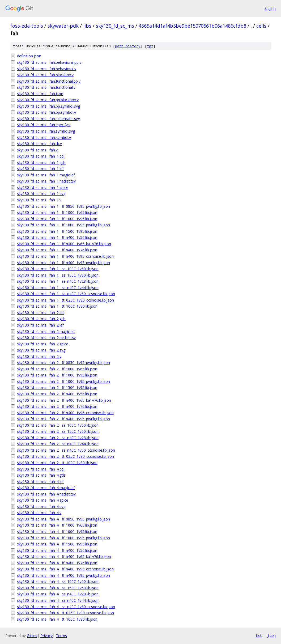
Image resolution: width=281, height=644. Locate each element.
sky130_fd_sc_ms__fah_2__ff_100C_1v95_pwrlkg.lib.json (63, 381)
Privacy (46, 636)
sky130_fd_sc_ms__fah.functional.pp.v (49, 81)
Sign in (270, 8)
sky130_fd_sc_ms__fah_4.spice (43, 500)
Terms (61, 636)
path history (128, 46)
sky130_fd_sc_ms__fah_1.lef (40, 169)
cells (261, 26)
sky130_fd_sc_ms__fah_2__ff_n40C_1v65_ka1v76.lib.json (64, 400)
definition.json (29, 56)
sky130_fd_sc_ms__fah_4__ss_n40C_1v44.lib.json (58, 600)
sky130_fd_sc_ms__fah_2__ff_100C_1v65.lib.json (57, 369)
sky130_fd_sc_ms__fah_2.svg (41, 350)
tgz (150, 46)
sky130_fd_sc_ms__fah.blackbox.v (45, 75)
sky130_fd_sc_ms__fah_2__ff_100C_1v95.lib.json (57, 375)
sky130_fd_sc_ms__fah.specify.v (44, 125)
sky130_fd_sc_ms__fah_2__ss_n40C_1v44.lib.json (58, 444)
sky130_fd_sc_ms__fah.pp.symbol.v (46, 112)
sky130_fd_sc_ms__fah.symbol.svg (46, 131)
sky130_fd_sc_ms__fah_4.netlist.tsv (46, 494)
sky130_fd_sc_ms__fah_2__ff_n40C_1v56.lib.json (57, 394)
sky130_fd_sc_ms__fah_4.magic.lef (46, 488)
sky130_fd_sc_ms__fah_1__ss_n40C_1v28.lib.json (58, 281)
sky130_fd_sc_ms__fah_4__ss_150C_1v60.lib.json (58, 588)
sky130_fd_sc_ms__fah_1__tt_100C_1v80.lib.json (57, 306)
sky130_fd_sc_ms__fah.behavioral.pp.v (49, 62)
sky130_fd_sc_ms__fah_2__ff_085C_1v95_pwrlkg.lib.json (63, 363)
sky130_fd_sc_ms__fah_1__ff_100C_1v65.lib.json (57, 212)
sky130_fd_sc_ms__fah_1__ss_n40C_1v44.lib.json (58, 288)
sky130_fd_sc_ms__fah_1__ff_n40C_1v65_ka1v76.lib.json (64, 244)
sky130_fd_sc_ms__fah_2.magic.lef (46, 331)
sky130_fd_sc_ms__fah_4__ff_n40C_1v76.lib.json (57, 563)
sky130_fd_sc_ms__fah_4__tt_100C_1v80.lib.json (57, 619)
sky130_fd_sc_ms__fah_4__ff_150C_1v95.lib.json (57, 544)
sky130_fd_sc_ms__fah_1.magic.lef (46, 175)
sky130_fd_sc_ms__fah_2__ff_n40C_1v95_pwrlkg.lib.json (63, 419)
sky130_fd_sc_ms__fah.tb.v (39, 144)
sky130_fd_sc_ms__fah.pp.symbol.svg (48, 106)
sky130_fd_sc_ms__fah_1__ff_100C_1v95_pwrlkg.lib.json (63, 225)
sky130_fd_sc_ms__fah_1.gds (41, 162)
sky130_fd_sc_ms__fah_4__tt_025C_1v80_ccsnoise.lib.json (65, 613)
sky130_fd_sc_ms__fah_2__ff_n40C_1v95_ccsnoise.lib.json (65, 413)
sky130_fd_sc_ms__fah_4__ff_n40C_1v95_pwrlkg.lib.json (63, 575)
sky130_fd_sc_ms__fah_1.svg (41, 194)
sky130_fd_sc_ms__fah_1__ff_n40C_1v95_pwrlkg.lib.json (63, 263)
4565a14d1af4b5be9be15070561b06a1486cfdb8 (192, 26)
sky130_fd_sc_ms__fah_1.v (39, 200)
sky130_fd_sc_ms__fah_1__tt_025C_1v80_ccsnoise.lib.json (65, 300)
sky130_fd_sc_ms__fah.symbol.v (44, 137)
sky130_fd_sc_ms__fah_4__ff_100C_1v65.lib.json (57, 525)
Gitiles (32, 636)
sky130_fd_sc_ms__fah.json (40, 94)
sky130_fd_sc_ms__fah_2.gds (41, 319)
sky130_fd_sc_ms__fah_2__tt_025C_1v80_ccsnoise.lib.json (65, 456)
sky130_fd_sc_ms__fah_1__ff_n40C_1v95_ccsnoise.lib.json (65, 256)
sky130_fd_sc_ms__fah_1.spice (43, 187)
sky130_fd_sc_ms (115, 26)
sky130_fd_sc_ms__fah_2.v (39, 356)
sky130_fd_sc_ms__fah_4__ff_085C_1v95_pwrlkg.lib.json (63, 519)
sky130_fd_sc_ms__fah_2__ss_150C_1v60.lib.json (58, 431)
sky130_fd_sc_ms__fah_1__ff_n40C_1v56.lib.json (57, 237)
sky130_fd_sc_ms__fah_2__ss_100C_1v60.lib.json (58, 425)
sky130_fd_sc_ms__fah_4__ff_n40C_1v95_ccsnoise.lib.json (65, 569)
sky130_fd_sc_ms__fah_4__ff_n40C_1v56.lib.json (57, 550)
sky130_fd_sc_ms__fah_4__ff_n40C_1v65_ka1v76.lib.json (64, 556)
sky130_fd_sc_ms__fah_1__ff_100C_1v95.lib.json (57, 219)
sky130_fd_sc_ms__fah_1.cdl (41, 156)
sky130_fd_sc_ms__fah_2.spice (43, 344)
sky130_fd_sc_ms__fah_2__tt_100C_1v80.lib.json (57, 463)
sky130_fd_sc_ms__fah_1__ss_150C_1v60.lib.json (58, 275)
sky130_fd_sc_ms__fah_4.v (39, 513)
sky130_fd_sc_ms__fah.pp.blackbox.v (48, 100)
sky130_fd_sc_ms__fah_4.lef (40, 482)
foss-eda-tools (27, 26)
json (271, 635)
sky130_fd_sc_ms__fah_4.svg (41, 507)
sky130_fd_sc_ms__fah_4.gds (41, 475)
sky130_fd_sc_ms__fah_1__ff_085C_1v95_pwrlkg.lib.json (63, 206)
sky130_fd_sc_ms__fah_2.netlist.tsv (46, 338)
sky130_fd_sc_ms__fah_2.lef (40, 325)
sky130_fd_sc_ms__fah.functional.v (46, 87)
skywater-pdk (63, 26)
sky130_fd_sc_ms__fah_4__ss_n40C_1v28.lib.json (58, 594)
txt (259, 635)
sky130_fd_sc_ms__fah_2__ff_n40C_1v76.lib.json (57, 406)
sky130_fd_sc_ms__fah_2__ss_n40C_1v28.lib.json (58, 438)
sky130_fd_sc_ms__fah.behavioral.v (47, 69)
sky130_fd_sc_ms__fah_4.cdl (41, 469)
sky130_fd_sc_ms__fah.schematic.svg (48, 119)
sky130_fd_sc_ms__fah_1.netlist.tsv (46, 181)
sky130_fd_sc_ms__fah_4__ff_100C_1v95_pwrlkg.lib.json (63, 538)
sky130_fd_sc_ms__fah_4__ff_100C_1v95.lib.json (57, 531)
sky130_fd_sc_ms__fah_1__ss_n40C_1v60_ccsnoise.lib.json (66, 294)
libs (87, 26)
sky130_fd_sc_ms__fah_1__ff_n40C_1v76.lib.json (57, 250)
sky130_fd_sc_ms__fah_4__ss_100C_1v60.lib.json (58, 581)
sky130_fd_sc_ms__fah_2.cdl (41, 313)
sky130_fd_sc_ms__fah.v (37, 150)
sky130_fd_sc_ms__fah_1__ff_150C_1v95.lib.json (57, 231)
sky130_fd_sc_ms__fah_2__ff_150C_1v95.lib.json (57, 387)
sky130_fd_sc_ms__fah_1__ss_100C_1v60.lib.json (58, 269)
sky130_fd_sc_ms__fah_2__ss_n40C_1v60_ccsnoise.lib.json (66, 450)
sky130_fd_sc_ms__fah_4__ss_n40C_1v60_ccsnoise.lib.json (66, 607)
